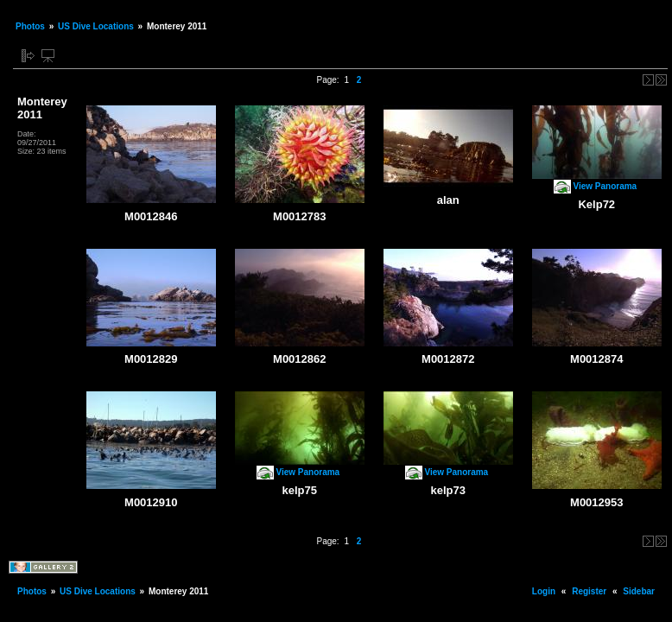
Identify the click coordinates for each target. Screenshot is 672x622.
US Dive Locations (96, 26)
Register (589, 591)
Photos (30, 26)
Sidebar (639, 591)
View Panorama (605, 186)
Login (544, 591)
